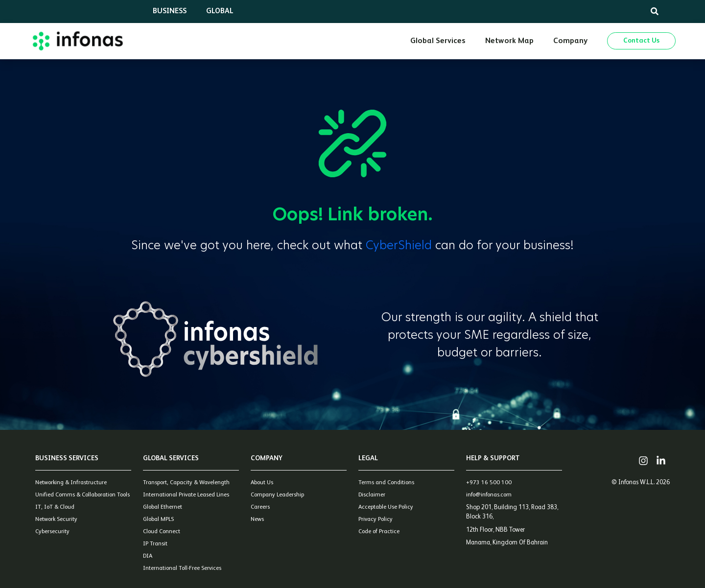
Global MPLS (158, 519)
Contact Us (641, 41)
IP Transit (155, 544)
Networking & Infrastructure (71, 483)
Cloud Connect (162, 532)
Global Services (438, 41)
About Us (262, 483)
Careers (260, 507)
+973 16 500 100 (489, 483)
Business (170, 11)
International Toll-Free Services (182, 568)
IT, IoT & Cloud (55, 507)
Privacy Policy (376, 519)
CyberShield (400, 245)
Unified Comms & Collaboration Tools (82, 495)
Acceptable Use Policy (386, 507)
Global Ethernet (163, 507)
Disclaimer (372, 495)
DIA (148, 556)
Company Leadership (277, 495)
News (257, 519)
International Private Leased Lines (186, 495)
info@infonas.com (489, 495)
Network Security (56, 519)
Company (570, 41)
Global (220, 11)
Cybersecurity (52, 532)
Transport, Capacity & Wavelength (186, 483)
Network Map (509, 41)
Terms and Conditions (386, 483)
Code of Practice (379, 532)
